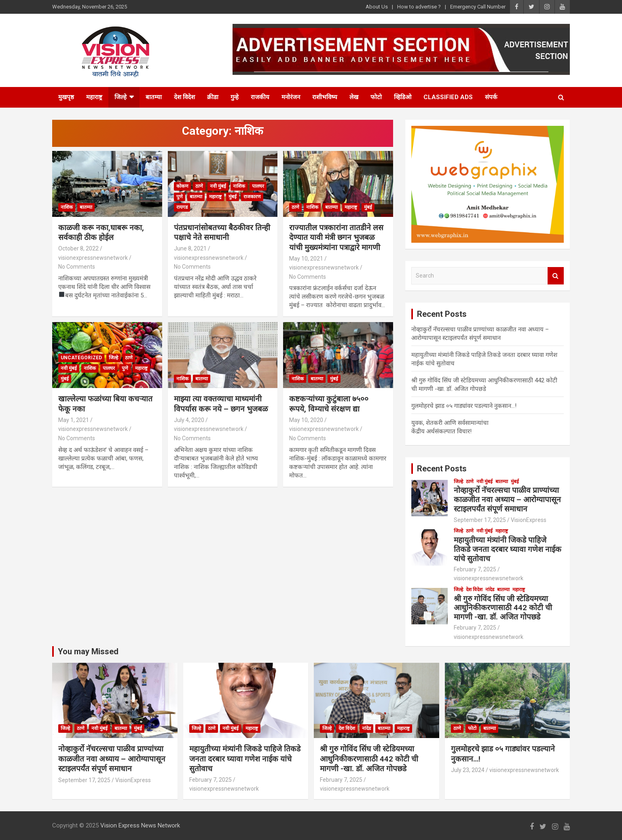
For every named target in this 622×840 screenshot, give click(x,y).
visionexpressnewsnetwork (93, 258)
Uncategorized (81, 358)
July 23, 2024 (468, 770)
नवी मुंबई (218, 186)
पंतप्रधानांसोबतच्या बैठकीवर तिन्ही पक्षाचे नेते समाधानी (222, 233)
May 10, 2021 (306, 259)
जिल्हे (121, 97)
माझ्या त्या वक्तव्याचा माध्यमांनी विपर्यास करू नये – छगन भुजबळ (221, 404)
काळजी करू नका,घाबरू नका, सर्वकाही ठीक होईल (101, 233)
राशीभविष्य (325, 97)
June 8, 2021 (190, 248)
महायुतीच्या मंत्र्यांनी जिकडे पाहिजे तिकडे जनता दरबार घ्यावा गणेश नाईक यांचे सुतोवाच (508, 549)
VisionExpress (529, 520)
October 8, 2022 (78, 248)
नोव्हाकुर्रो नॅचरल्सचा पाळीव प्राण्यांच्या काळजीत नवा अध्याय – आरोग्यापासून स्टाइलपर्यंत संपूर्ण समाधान (507, 500)
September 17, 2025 (480, 520)
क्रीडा (213, 97)
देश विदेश (184, 97)
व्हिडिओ (403, 97)
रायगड (182, 207)
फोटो (376, 97)
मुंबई (233, 197)
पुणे (180, 197)
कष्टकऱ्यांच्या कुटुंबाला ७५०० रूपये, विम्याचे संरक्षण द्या (329, 404)
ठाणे (199, 186)
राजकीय (260, 97)
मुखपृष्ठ (66, 97)
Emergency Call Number (478, 7)
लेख (354, 97)
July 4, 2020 (189, 420)
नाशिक (67, 207)
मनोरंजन (291, 97)
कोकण (182, 186)
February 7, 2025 (475, 569)
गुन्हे (235, 97)
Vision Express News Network (140, 825)
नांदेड (490, 590)
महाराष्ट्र (94, 97)
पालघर (258, 186)
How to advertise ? (419, 7)
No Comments (77, 267)
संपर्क (491, 97)
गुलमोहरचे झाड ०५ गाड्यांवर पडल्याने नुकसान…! (464, 406)
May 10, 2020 (306, 420)
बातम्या (154, 97)
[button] (488, 184)
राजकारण (252, 197)
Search (556, 276)
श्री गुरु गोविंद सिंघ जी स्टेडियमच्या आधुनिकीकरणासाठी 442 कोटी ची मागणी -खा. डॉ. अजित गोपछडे (503, 608)
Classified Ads (448, 97)
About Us (377, 7)
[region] (488, 184)
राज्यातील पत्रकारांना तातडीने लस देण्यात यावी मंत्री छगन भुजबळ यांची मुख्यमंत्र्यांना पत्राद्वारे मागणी (336, 238)
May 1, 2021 (74, 420)
